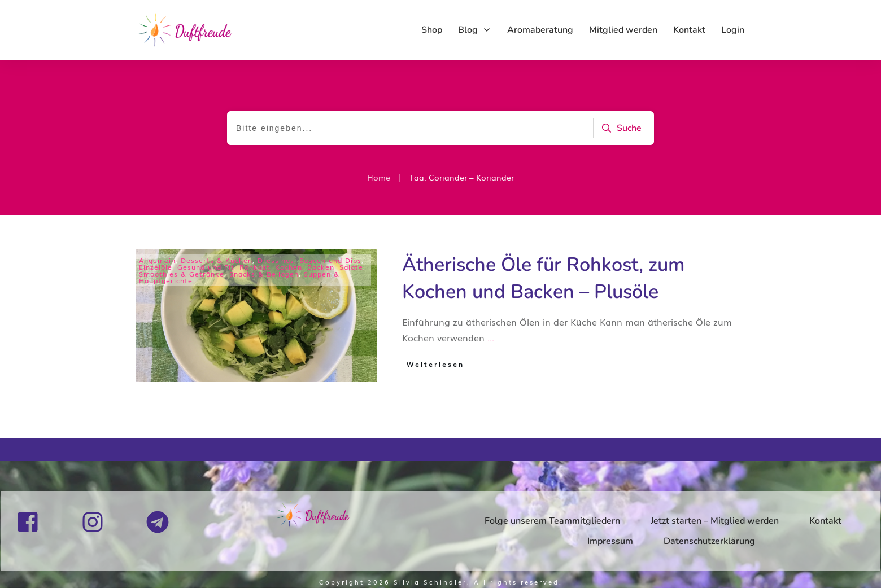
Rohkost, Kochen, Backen (287, 267)
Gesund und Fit (206, 267)
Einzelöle (156, 267)
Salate (351, 267)
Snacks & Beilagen (264, 274)
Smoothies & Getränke (182, 274)
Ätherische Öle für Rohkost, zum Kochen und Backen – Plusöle (543, 278)
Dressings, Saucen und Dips (309, 260)
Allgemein (157, 260)
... (491, 337)
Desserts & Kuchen (217, 260)
